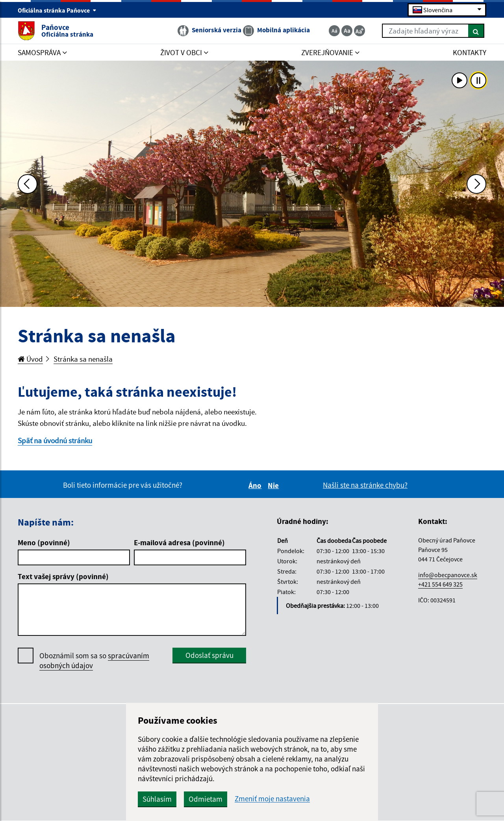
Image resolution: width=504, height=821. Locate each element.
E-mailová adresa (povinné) (179, 542)
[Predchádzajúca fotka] (28, 184)
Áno (256, 485)
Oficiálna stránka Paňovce (57, 10)
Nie (274, 485)
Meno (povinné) (44, 542)
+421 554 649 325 (440, 584)
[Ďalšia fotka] (476, 184)
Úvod (30, 359)
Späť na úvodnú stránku (55, 440)
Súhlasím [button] (157, 799)
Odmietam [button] (206, 799)
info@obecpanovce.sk (448, 575)
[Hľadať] (476, 31)
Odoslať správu (209, 655)
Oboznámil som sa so (94, 661)
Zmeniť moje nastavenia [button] (272, 799)
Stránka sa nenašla (83, 359)
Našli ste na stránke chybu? (365, 485)
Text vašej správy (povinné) (63, 576)
